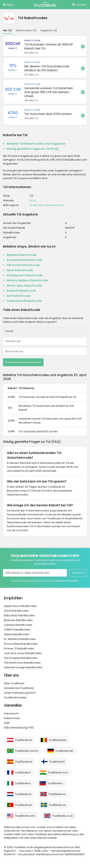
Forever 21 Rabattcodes (19, 648)
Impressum (11, 713)
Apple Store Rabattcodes (20, 606)
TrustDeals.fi (57, 762)
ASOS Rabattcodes (16, 611)
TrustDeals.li (55, 783)
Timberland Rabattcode (24, 301)
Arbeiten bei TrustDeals (19, 688)
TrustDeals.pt (23, 805)
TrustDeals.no (57, 794)
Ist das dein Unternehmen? (47, 205)
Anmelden (78, 573)
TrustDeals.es (24, 762)
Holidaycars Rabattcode (25, 275)
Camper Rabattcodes (18, 625)
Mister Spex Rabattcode (24, 286)
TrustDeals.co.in (58, 772)
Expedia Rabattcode (22, 255)
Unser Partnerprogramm (20, 693)
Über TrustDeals (14, 683)
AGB (7, 723)
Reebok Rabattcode (21, 291)
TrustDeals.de (64, 751)
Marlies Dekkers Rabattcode (27, 280)
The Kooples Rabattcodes (21, 658)
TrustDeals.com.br (27, 751)
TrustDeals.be (57, 740)
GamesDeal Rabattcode (24, 260)
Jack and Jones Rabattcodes (23, 653)
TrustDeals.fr (23, 772)
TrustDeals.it (23, 783)
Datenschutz (12, 718)
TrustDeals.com (25, 816)
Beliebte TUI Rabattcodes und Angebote (36, 144)
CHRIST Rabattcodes (17, 630)
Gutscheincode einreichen (23, 362)
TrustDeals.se (57, 805)
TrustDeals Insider (15, 697)
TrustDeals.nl (23, 794)
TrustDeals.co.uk (63, 816)
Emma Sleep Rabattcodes (21, 644)
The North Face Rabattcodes (22, 663)
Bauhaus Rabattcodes (18, 620)
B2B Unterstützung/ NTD (19, 728)
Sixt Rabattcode (19, 296)
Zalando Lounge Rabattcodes (23, 667)
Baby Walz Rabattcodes (19, 615)
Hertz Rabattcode (20, 270)
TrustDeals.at (23, 740)
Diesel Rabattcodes (17, 634)
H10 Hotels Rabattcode (23, 265)
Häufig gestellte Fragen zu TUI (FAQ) (33, 149)
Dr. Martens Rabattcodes (20, 639)
